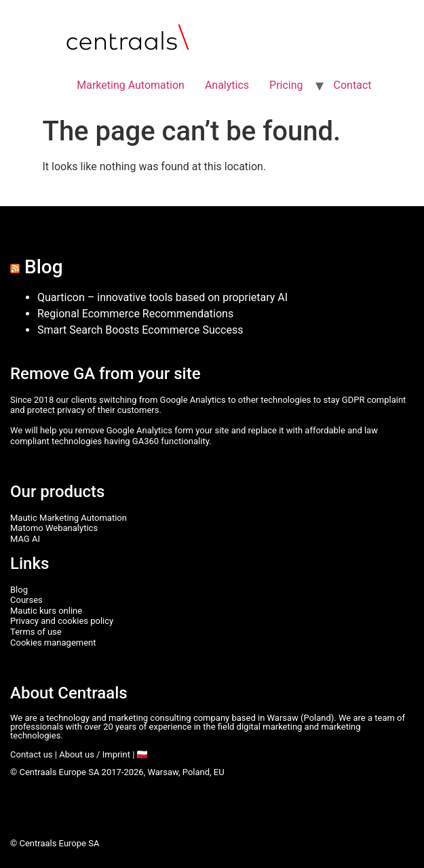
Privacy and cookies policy (62, 621)
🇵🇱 (142, 754)
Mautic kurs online (46, 611)
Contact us (32, 754)
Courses (26, 600)
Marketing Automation (131, 85)
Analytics (227, 85)
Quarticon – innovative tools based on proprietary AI (162, 297)
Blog (44, 267)
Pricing (286, 85)
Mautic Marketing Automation (69, 518)
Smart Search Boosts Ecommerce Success (140, 330)
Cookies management (53, 643)
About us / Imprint (95, 754)
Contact (353, 85)
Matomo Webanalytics (54, 528)
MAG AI (25, 539)
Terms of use (36, 632)
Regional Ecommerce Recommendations (135, 314)
